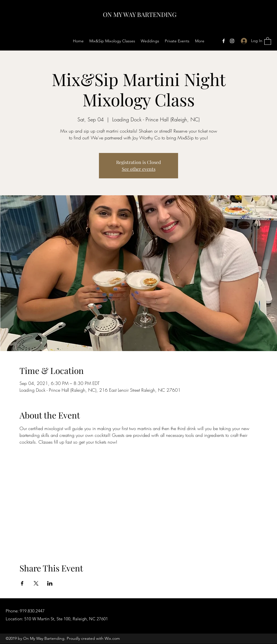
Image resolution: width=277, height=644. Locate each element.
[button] (268, 41)
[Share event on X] (36, 583)
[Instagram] (232, 41)
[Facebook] (224, 41)
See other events (139, 169)
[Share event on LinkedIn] (50, 583)
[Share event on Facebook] (22, 583)
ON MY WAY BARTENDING (140, 14)
